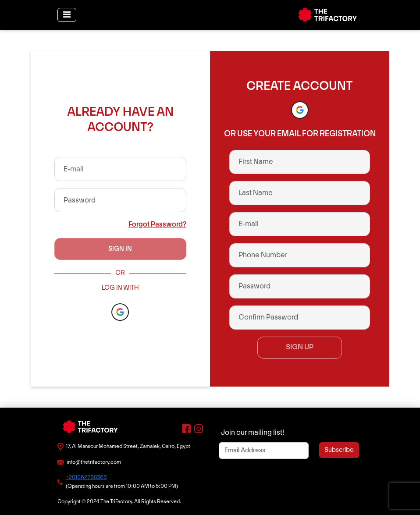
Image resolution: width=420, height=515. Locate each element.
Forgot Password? (157, 225)
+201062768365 (86, 478)
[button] (120, 312)
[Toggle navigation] (67, 15)
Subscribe (339, 450)
